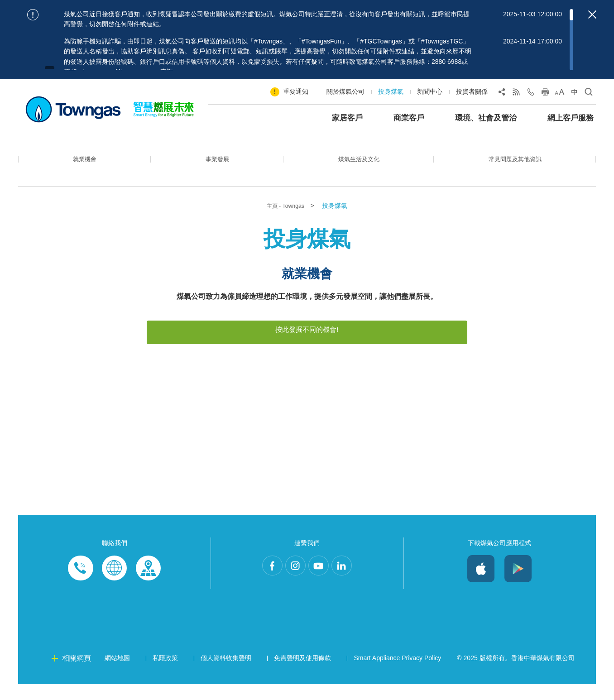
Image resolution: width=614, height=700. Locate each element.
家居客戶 (347, 118)
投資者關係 (472, 91)
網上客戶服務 (571, 118)
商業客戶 (409, 118)
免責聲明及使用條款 (302, 674)
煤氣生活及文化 (354, 165)
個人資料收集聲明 (226, 674)
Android (518, 585)
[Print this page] (545, 94)
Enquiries (115, 585)
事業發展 (213, 165)
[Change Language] (574, 94)
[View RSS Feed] (516, 94)
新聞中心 (430, 91)
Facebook (261, 585)
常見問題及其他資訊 (513, 165)
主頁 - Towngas (286, 206)
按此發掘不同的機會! (307, 329)
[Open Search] (589, 94)
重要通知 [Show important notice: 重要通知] (296, 91)
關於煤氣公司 (345, 91)
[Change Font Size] (560, 94)
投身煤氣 (391, 91)
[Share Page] (502, 94)
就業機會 (83, 165)
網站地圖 (117, 674)
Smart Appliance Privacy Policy (397, 674)
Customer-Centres (148, 585)
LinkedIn (353, 585)
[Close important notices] (592, 14)
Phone (81, 585)
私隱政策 (165, 674)
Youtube (322, 585)
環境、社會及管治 (486, 118)
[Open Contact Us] (531, 94)
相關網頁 (77, 674)
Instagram (292, 585)
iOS (481, 585)
